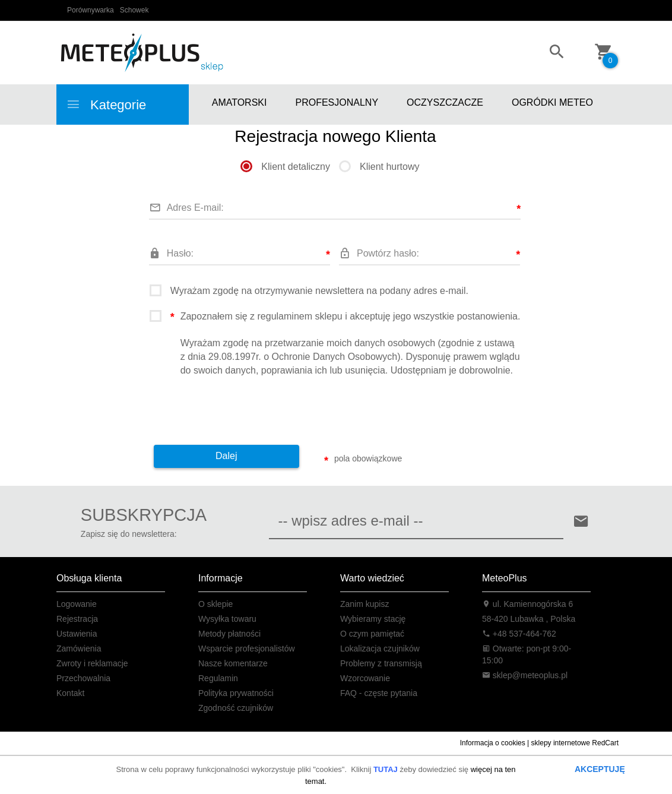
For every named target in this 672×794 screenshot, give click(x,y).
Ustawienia (77, 634)
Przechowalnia (83, 678)
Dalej (226, 456)
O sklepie (215, 604)
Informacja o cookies (493, 743)
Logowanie (77, 604)
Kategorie (106, 105)
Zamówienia (79, 649)
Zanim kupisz (364, 604)
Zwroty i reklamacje (92, 663)
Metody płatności (229, 634)
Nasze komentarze (233, 663)
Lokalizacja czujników (380, 649)
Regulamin (218, 678)
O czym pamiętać (372, 634)
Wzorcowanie (365, 678)
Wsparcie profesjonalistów (247, 649)
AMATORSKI (240, 102)
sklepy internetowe (561, 743)
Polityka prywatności (236, 693)
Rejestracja (77, 619)
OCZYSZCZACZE (445, 102)
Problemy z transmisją (381, 663)
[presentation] (240, 407)
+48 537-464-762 (519, 634)
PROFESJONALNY (337, 102)
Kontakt (70, 693)
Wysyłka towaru (227, 619)
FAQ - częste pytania (379, 693)
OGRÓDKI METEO (552, 102)
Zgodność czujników (236, 708)
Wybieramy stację (373, 619)
